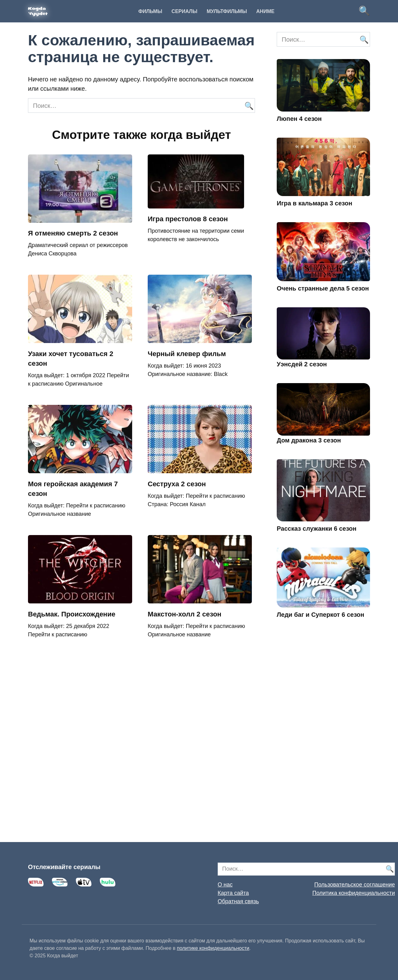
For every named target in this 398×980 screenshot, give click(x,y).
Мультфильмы (227, 11)
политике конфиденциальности (213, 948)
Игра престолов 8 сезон (188, 219)
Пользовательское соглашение (355, 885)
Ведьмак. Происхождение (72, 614)
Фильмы (150, 11)
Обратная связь (238, 901)
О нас (225, 885)
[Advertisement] (323, 739)
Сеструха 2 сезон (177, 484)
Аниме (265, 11)
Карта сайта (233, 893)
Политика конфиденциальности (354, 893)
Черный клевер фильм (187, 354)
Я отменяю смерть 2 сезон (73, 234)
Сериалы (185, 11)
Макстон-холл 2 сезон (185, 614)
